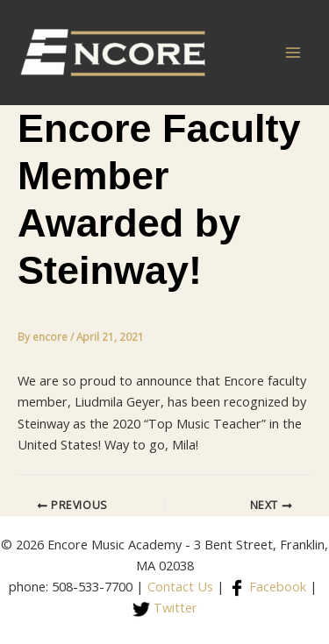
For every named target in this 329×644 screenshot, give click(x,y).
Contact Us (180, 586)
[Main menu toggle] (293, 53)
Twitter (165, 607)
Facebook (267, 586)
